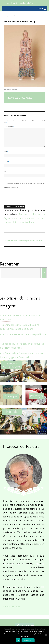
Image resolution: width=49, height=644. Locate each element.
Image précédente (8, 16)
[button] (40, 9)
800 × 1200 (27, 98)
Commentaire (9, 126)
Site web (6, 172)
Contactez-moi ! (11, 606)
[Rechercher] (44, 273)
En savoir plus (28, 640)
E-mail (6, 162)
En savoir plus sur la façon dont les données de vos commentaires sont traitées (24, 218)
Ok (18, 640)
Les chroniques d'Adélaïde (19, 3)
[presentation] (21, 198)
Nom (6, 152)
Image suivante (19, 16)
